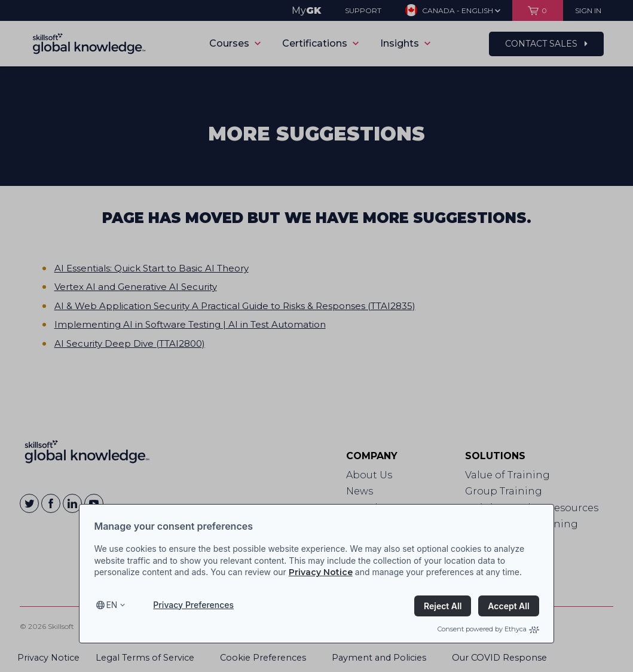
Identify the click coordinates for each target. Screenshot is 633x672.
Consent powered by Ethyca (488, 629)
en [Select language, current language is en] (111, 605)
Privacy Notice (321, 572)
